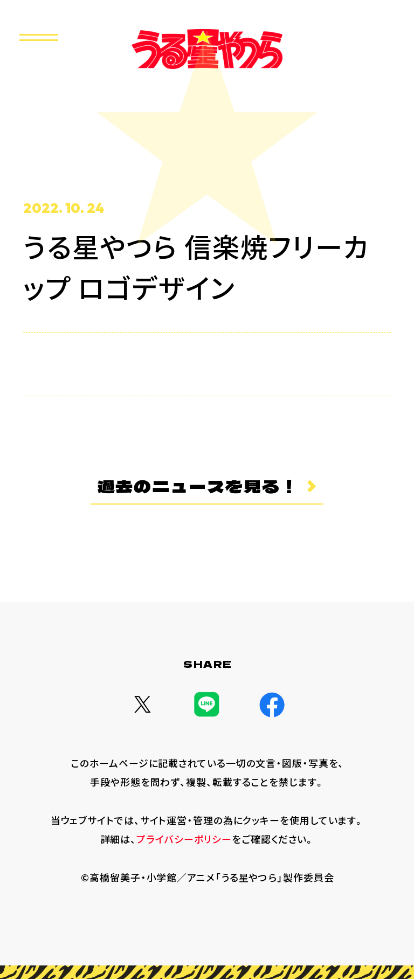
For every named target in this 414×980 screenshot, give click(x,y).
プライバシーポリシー (184, 840)
